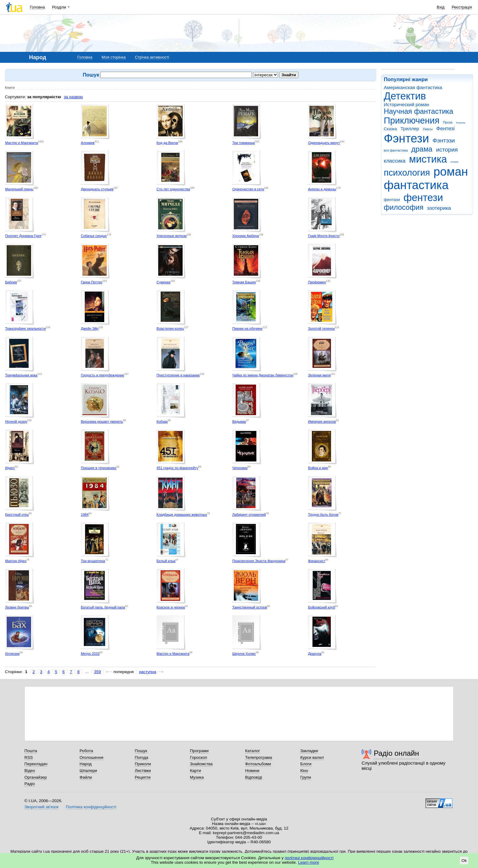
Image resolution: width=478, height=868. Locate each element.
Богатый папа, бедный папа (103, 607)
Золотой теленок (321, 328)
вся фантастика (396, 150)
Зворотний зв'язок (41, 807)
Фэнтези (406, 138)
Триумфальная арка (21, 375)
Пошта (31, 751)
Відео (30, 771)
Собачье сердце (94, 236)
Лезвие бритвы (17, 607)
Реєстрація (462, 7)
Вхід (441, 7)
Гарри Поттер (92, 282)
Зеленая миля (319, 375)
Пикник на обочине (247, 328)
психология (407, 173)
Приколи (143, 764)
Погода (141, 757)
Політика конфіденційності (91, 807)
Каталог (253, 751)
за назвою (73, 97)
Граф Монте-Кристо (324, 236)
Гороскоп (198, 757)
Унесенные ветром (172, 236)
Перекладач (36, 764)
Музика (197, 777)
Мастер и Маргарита (22, 143)
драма (422, 149)
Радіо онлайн (396, 753)
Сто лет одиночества (173, 189)
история (447, 150)
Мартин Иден (16, 561)
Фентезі (445, 129)
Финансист (316, 561)
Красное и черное (171, 607)
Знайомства (201, 764)
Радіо (30, 784)
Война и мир (318, 468)
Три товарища (244, 143)
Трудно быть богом (323, 515)
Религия (461, 123)
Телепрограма (259, 757)
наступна (148, 672)
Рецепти (143, 777)
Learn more (309, 862)
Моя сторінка (114, 57)
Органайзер (36, 777)
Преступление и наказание (178, 375)
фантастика (416, 185)
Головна (37, 7)
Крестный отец (17, 515)
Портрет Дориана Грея (23, 236)
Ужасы (428, 129)
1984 (85, 515)
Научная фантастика (419, 111)
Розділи (59, 7)
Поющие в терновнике (99, 468)
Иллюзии (12, 654)
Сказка (390, 129)
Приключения (412, 120)
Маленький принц (19, 189)
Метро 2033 (90, 654)
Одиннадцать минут (324, 143)
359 (98, 672)
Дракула (315, 654)
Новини (252, 771)
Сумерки (164, 282)
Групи (306, 777)
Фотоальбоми (258, 764)
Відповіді (254, 777)
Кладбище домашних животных (182, 515)
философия (404, 207)
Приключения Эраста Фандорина (259, 561)
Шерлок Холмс (244, 654)
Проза (448, 122)
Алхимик (88, 143)
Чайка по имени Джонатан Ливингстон (263, 375)
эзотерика (439, 208)
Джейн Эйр (90, 328)
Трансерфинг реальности (25, 328)
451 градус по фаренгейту (178, 468)
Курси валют (312, 757)
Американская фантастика (413, 87)
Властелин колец (170, 328)
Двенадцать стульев (97, 189)
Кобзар (162, 421)
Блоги (306, 764)
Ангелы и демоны (322, 189)
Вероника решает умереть (102, 421)
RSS (29, 757)
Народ (86, 764)
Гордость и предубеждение (102, 375)
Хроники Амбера (246, 236)
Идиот (10, 468)
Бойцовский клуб (321, 607)
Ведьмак (239, 421)
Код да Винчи (168, 143)
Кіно (304, 771)
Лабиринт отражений (249, 515)
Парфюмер (317, 282)
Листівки (143, 771)
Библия (11, 282)
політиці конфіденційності (309, 858)
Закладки (309, 751)
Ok (464, 861)
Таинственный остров (250, 607)
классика (395, 161)
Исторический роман (407, 104)
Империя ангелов (322, 421)
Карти (195, 771)
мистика (428, 159)
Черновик (240, 468)
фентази (392, 200)
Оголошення (91, 757)
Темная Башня (244, 282)
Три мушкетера (93, 561)
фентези (423, 197)
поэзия (454, 162)
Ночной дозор (16, 421)
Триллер (410, 129)
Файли (86, 777)
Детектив (405, 96)
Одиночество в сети (248, 189)
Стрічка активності (152, 57)
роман (451, 172)
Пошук (141, 751)
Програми (199, 751)
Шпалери (88, 771)
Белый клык (166, 561)
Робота (86, 751)
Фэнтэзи (444, 140)
